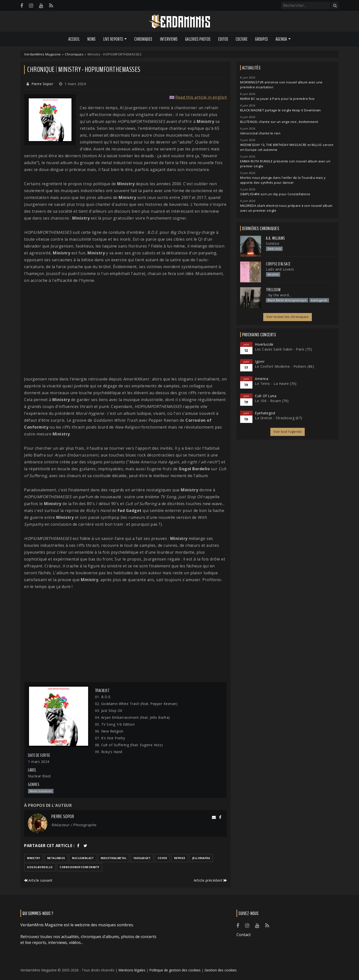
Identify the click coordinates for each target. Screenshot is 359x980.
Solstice (273, 243)
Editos (223, 39)
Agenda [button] (281, 39)
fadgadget (142, 858)
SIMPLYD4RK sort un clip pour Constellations (275, 194)
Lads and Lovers (280, 269)
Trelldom (273, 290)
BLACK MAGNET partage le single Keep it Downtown (281, 110)
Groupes (262, 39)
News (91, 39)
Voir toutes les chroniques (288, 317)
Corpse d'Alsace (278, 264)
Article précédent (210, 880)
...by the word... (279, 295)
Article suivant (38, 880)
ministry (34, 858)
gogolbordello (40, 867)
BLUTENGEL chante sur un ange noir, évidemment (279, 122)
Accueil (74, 39)
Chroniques (143, 39)
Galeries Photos (198, 39)
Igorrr (260, 361)
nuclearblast (83, 858)
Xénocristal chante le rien (260, 133)
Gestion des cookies (221, 970)
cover (162, 858)
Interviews (169, 39)
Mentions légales (132, 970)
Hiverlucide (264, 344)
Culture (242, 39)
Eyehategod (265, 413)
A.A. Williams (276, 238)
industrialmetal (114, 858)
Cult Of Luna (266, 396)
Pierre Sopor (42, 84)
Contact (244, 935)
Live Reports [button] (113, 39)
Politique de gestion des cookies (175, 970)
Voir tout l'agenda (288, 432)
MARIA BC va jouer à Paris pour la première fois (277, 99)
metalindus (56, 858)
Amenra (262, 379)
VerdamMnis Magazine (42, 54)
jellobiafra (201, 858)
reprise (180, 858)
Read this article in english (201, 97)
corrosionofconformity (80, 867)
